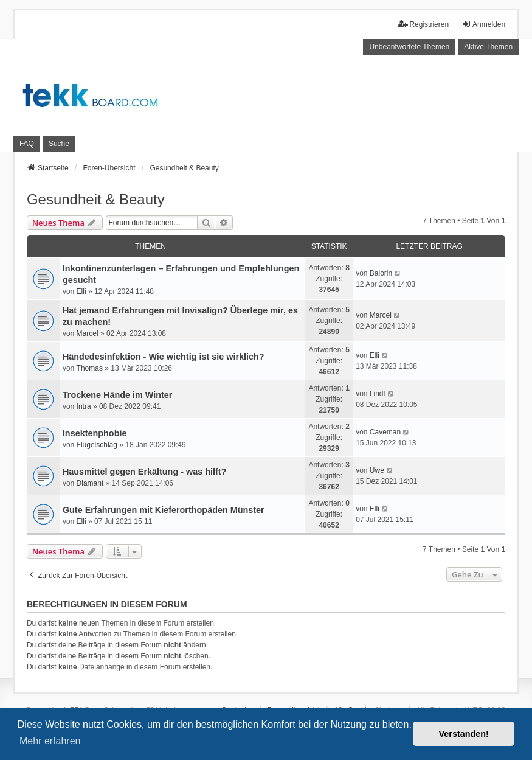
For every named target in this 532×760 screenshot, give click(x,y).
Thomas (90, 368)
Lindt (378, 394)
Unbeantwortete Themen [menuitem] (409, 47)
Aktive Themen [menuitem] (488, 47)
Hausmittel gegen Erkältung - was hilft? (144, 472)
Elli (81, 291)
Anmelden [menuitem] (483, 24)
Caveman (385, 432)
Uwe (377, 470)
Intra (84, 406)
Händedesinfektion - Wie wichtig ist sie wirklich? (164, 357)
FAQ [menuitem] (27, 144)
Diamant (90, 483)
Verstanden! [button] (464, 734)
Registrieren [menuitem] (423, 24)
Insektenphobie (95, 433)
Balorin (381, 273)
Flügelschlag (97, 445)
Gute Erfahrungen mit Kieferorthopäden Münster (164, 510)
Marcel (88, 333)
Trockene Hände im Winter (118, 395)
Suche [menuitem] (59, 144)
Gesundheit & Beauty (96, 199)
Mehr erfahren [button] (50, 741)
